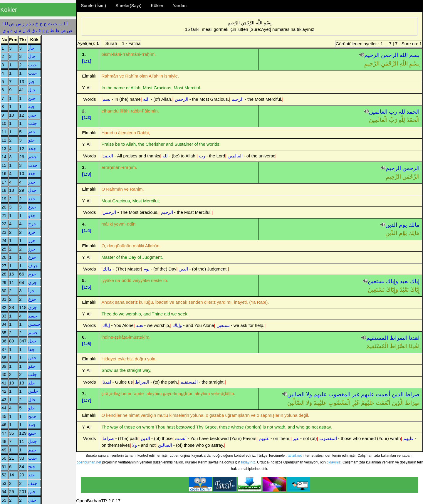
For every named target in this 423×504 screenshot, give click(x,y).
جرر (32, 240)
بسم (414, 55)
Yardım (180, 5)
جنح (32, 467)
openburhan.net (89, 462)
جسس (34, 324)
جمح (32, 416)
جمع (32, 433)
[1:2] (87, 117)
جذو (32, 215)
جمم (32, 450)
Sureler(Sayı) (128, 5)
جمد (32, 425)
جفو (32, 366)
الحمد (413, 112)
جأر (31, 48)
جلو (31, 408)
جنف (33, 483)
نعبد (404, 281)
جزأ (31, 291)
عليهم (368, 394)
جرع (32, 257)
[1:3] (87, 174)
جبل (32, 90)
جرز (32, 249)
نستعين (376, 281)
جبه (31, 106)
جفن (32, 358)
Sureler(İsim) (93, 5)
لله (402, 112)
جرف (33, 266)
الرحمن (390, 55)
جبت (32, 73)
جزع (32, 299)
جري (32, 282)
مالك (414, 225)
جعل (32, 341)
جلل (32, 400)
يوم (403, 225)
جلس (33, 391)
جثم (32, 132)
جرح (32, 224)
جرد (32, 232)
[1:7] (87, 400)
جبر (31, 82)
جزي (32, 307)
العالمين (378, 112)
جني (32, 500)
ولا (309, 394)
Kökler (157, 5)
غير (356, 394)
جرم (32, 274)
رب (393, 112)
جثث (32, 123)
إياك (415, 281)
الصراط (399, 338)
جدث (33, 165)
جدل (32, 190)
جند (31, 475)
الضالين (296, 394)
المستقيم (377, 338)
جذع (32, 207)
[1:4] (87, 230)
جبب (32, 65)
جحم (32, 157)
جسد (33, 316)
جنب (32, 458)
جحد (32, 148)
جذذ (32, 199)
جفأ (31, 349)
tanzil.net (295, 456)
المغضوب (339, 394)
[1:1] (87, 61)
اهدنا (414, 338)
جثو (31, 140)
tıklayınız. (249, 462)
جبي (32, 115)
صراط (412, 394)
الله (404, 55)
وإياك (392, 281)
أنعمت (383, 394)
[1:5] (87, 287)
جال (32, 56)
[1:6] (87, 343)
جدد (32, 173)
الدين (391, 225)
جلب (32, 374)
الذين (398, 394)
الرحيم (372, 55)
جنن (32, 492)
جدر (32, 182)
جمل (32, 441)
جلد (31, 383)
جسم (33, 333)
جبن (32, 98)
